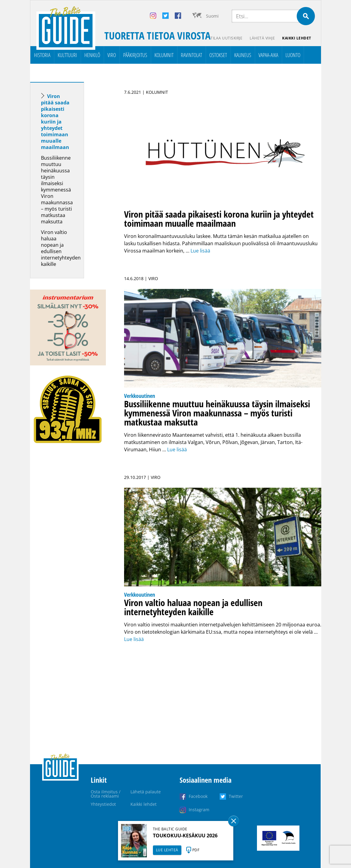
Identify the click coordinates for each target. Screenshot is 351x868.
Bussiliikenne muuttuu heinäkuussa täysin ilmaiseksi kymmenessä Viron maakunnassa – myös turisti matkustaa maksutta (57, 190)
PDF (196, 850)
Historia (42, 55)
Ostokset (218, 55)
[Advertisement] (68, 551)
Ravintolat (191, 55)
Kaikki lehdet (297, 38)
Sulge (234, 821)
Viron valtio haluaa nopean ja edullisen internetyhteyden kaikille (61, 248)
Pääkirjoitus (135, 55)
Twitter (236, 796)
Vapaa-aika (268, 55)
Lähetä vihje (262, 38)
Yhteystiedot (103, 804)
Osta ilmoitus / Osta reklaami (106, 794)
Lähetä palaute (146, 792)
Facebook (198, 796)
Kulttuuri (67, 55)
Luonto (293, 55)
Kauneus (243, 55)
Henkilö (92, 55)
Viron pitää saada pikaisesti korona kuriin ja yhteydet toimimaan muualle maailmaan (55, 122)
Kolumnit (164, 55)
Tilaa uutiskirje (226, 38)
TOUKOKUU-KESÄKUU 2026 (185, 836)
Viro (112, 55)
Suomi (212, 16)
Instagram (199, 810)
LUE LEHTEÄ (167, 850)
